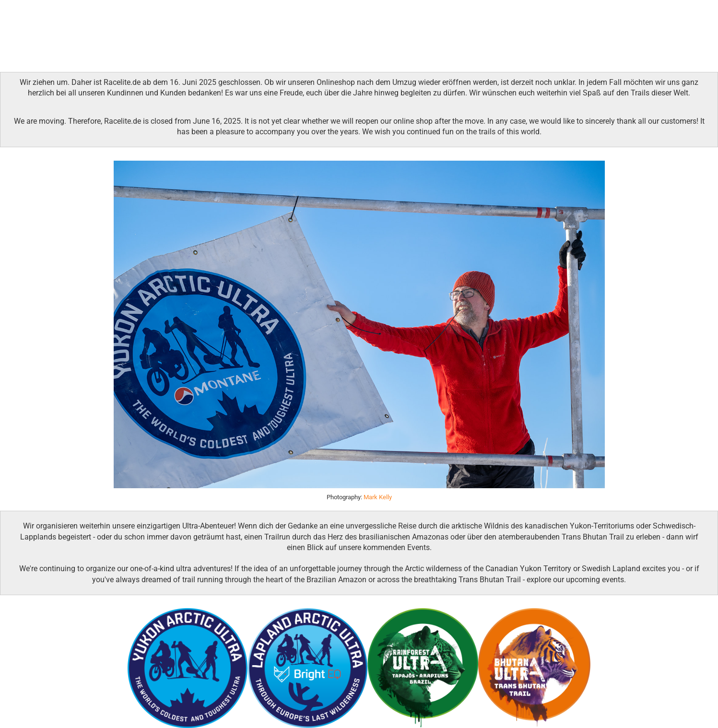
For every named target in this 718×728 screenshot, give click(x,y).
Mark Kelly (378, 497)
